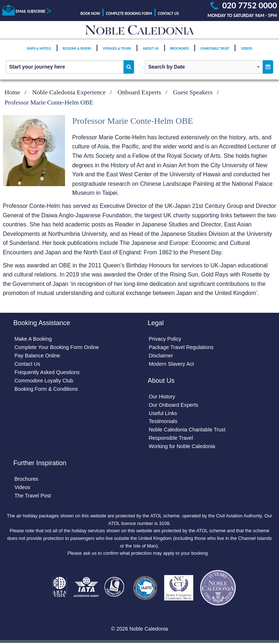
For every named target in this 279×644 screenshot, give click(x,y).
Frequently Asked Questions (47, 372)
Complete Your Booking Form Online (57, 347)
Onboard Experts (139, 92)
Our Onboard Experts (173, 405)
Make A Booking (33, 339)
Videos (246, 51)
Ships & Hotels (39, 51)
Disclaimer (161, 356)
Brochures (180, 51)
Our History (162, 397)
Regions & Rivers (77, 51)
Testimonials (163, 422)
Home (13, 92)
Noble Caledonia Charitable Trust (187, 430)
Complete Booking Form (129, 14)
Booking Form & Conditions (46, 389)
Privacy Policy (165, 339)
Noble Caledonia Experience (69, 92)
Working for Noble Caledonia (182, 447)
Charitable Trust (215, 51)
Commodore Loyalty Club (44, 381)
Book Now (90, 14)
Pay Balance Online (37, 356)
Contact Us (168, 14)
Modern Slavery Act (171, 364)
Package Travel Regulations (181, 347)
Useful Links (163, 413)
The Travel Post (33, 496)
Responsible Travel (171, 438)
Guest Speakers (193, 92)
